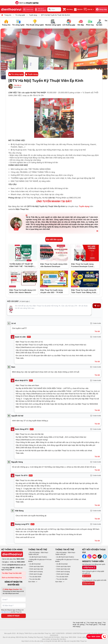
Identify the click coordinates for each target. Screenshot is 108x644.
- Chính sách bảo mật (36, 569)
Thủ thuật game (92, 625)
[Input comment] (49, 309)
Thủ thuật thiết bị (79, 623)
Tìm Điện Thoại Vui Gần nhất (12, 573)
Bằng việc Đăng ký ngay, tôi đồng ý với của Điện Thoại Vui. (12, 611)
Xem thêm (33, 582)
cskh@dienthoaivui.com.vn (16, 565)
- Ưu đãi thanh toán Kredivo (38, 557)
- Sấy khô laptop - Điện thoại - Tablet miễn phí (39, 553)
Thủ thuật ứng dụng (94, 623)
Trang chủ (8, 15)
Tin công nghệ (20, 15)
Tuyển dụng (33, 15)
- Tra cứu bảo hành (35, 577)
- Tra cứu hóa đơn (34, 579)
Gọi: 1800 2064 (98, 637)
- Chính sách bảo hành (36, 566)
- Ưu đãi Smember (35, 564)
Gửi (97, 306)
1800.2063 (21, 562)
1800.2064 (20, 559)
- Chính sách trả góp (35, 574)
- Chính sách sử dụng (35, 571)
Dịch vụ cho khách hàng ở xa (12, 578)
